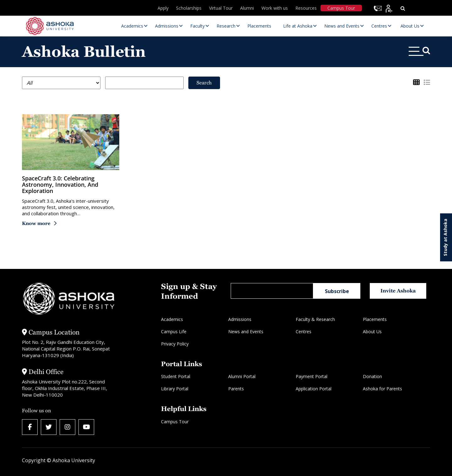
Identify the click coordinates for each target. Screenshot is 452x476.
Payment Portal (312, 376)
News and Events (246, 332)
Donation (372, 376)
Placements (375, 319)
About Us (372, 332)
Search (204, 83)
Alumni (247, 8)
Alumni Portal (242, 376)
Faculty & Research (315, 319)
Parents (236, 389)
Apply (163, 8)
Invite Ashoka (398, 291)
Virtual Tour (221, 8)
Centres (304, 332)
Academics (172, 319)
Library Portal (175, 389)
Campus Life (174, 332)
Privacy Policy (175, 344)
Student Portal (176, 376)
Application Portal (314, 389)
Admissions (240, 319)
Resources (306, 8)
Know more (36, 223)
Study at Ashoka (445, 237)
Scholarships (189, 8)
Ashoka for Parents (382, 389)
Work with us (275, 8)
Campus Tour (341, 8)
